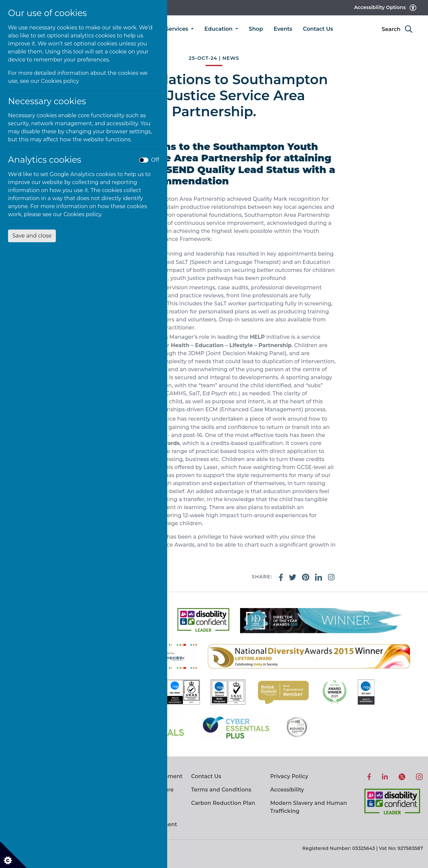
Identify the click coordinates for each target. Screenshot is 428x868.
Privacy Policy (289, 776)
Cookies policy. (83, 214)
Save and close (32, 236)
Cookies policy (60, 81)
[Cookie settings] (13, 855)
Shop (256, 29)
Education (219, 29)
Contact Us (318, 29)
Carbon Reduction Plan (223, 803)
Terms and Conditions (221, 790)
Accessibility (287, 790)
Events (283, 29)
